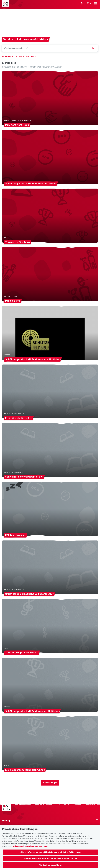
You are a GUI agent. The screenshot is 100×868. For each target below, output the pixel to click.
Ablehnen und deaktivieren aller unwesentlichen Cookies (51, 860)
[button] (82, 3)
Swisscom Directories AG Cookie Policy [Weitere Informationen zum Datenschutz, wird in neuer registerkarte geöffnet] (30, 848)
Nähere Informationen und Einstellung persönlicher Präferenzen (51, 854)
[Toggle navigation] (96, 3)
